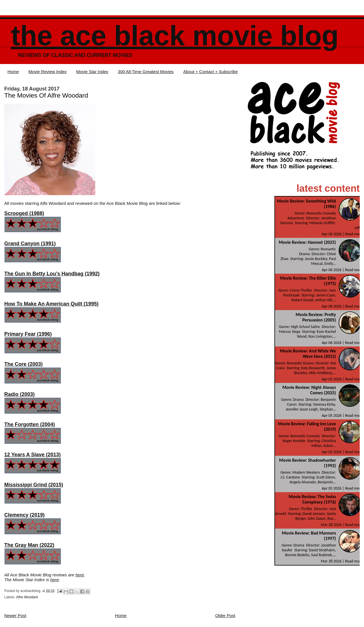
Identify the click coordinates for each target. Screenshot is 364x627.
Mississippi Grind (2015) (34, 485)
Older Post (225, 615)
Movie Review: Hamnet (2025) (307, 242)
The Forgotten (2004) (30, 424)
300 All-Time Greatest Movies (146, 72)
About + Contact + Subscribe (210, 72)
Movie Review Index (47, 72)
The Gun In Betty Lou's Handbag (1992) (52, 274)
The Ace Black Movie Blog (175, 36)
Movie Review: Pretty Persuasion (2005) (316, 317)
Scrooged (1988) (24, 213)
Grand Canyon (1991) (30, 244)
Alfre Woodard (27, 597)
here (80, 575)
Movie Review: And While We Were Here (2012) (308, 354)
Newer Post (15, 615)
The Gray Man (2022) (29, 545)
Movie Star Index (92, 72)
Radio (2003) (19, 394)
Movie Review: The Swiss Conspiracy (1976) (312, 499)
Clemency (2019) (24, 515)
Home (13, 72)
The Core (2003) (23, 364)
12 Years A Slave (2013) (32, 455)
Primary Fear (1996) (28, 334)
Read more (354, 234)
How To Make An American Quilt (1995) (51, 304)
